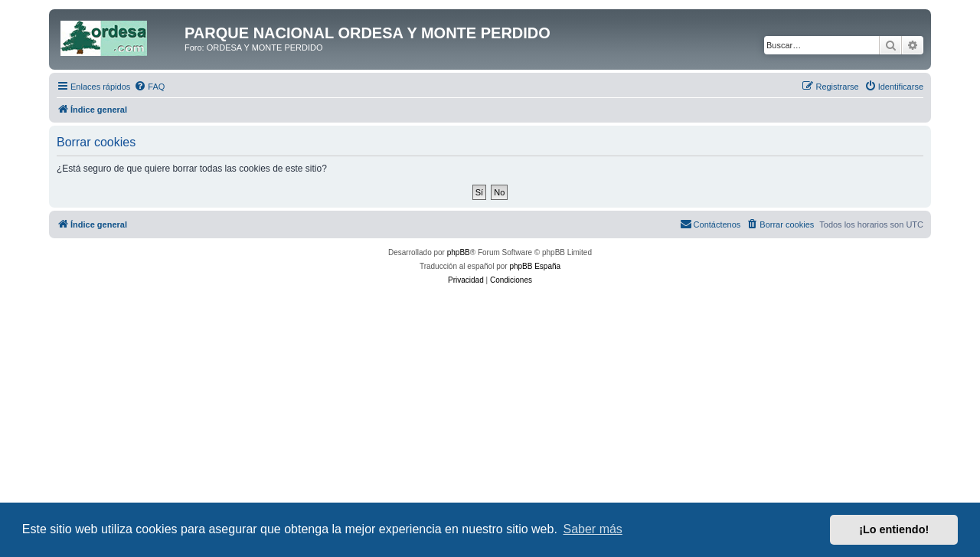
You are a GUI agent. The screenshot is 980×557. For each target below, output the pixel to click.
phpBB (459, 252)
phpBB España (535, 266)
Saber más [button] (593, 529)
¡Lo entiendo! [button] (894, 529)
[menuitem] (149, 87)
